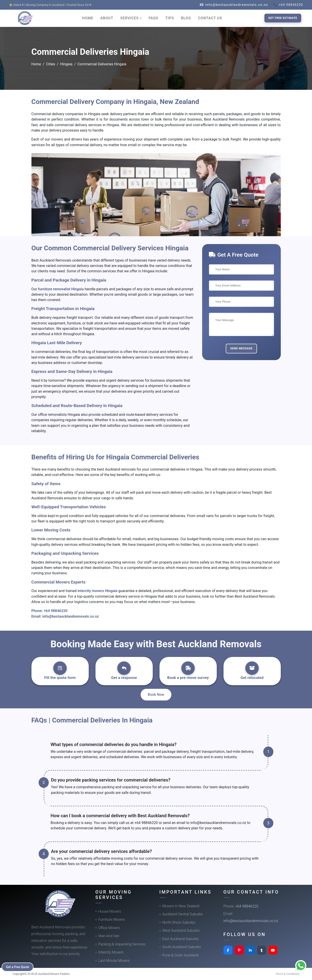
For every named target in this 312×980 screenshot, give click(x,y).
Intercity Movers (111, 952)
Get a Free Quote (18, 967)
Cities (51, 64)
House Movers (110, 911)
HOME (88, 18)
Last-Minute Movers (114, 961)
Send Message (241, 348)
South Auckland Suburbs (182, 947)
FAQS (154, 18)
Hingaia (66, 64)
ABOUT (107, 18)
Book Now (156, 695)
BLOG (186, 18)
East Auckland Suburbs (181, 939)
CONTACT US (210, 18)
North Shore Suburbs (179, 922)
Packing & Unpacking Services (122, 944)
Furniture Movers (112, 919)
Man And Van (109, 936)
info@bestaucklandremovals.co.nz (71, 616)
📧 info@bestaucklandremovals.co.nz (234, 5)
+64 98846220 (56, 611)
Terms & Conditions (288, 974)
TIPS (170, 18)
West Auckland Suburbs (181, 930)
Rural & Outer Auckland (180, 955)
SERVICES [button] (130, 18)
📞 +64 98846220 (288, 5)
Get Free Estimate (283, 18)
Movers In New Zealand (181, 906)
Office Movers (109, 928)
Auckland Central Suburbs (183, 914)
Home (36, 64)
